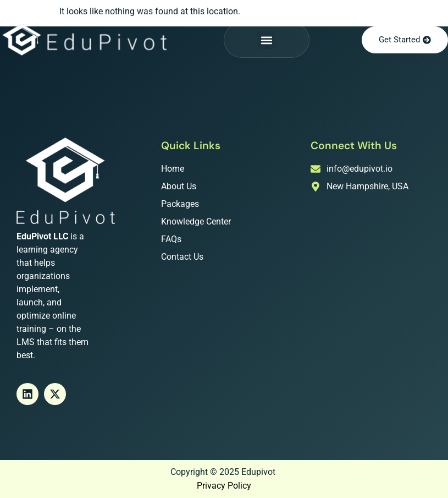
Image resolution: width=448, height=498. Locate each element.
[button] (266, 40)
